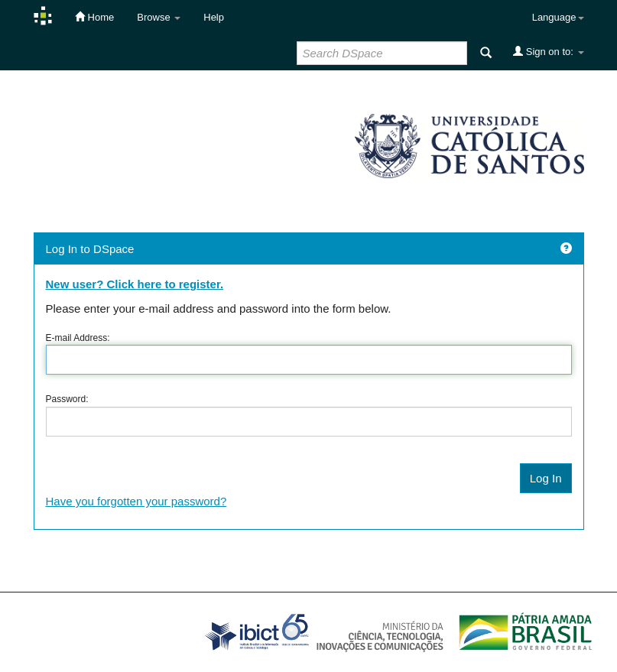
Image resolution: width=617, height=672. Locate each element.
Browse (159, 17)
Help (214, 17)
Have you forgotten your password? (136, 501)
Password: (67, 399)
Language (558, 17)
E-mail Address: (78, 338)
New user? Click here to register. (135, 284)
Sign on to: (548, 51)
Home (94, 17)
